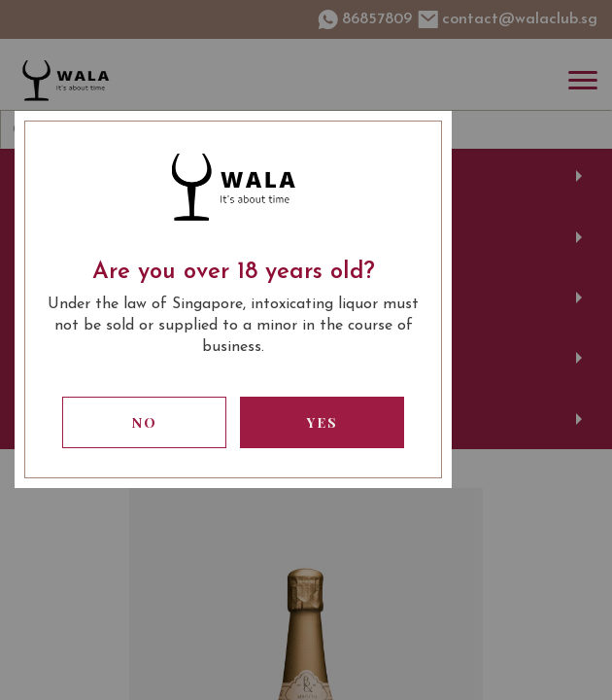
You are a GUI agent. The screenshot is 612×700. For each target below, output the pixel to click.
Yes (323, 422)
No (145, 422)
